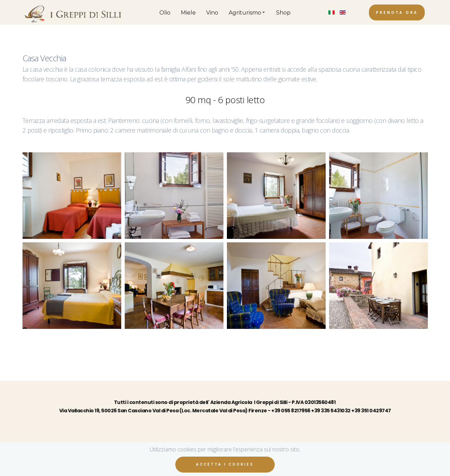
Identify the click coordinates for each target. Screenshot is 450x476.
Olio (165, 13)
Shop (283, 13)
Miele (188, 13)
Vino (212, 13)
